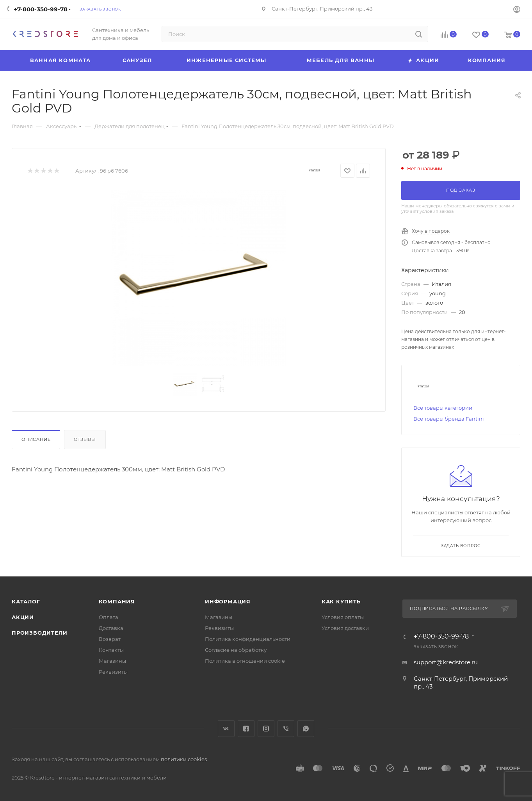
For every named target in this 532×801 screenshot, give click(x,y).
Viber (286, 729)
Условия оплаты (343, 617)
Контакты (111, 650)
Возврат (110, 639)
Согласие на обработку (236, 650)
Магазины (112, 661)
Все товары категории (443, 408)
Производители (39, 633)
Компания (117, 601)
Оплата (109, 617)
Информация (228, 601)
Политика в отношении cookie (245, 661)
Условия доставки (345, 628)
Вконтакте (226, 729)
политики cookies (184, 759)
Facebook (246, 729)
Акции (23, 617)
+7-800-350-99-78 (41, 9)
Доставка (111, 628)
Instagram (266, 729)
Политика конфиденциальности (248, 639)
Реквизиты (113, 672)
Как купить (341, 601)
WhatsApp (306, 729)
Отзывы (85, 439)
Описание (36, 439)
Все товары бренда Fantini (449, 419)
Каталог (26, 601)
